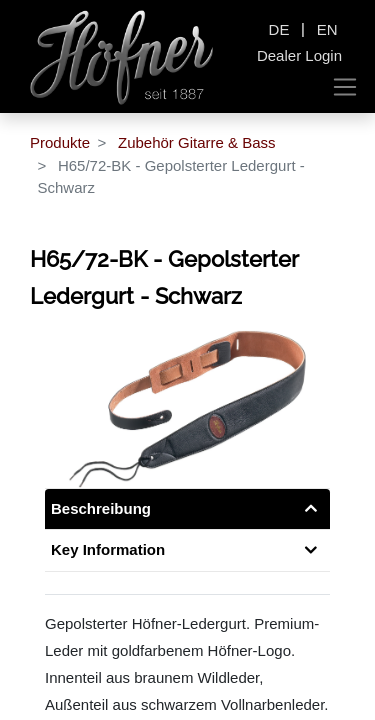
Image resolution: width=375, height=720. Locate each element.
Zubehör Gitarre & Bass (197, 142)
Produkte (60, 142)
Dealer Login (299, 55)
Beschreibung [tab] (101, 508)
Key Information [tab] (108, 549)
